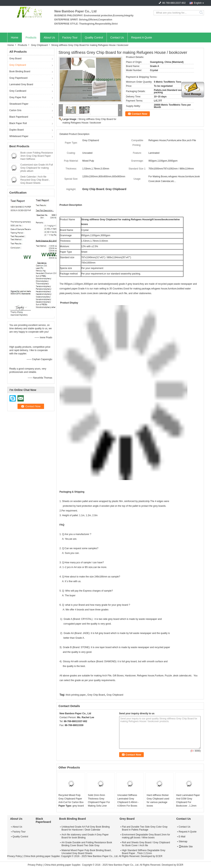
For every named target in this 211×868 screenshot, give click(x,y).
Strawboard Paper (19, 104)
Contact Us (117, 38)
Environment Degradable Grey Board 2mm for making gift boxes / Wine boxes (146, 836)
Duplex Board (17, 130)
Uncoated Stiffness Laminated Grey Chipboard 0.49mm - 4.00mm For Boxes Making (128, 802)
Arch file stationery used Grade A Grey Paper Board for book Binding (85, 836)
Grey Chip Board (96, 695)
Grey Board (15, 59)
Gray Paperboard (18, 78)
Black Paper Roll (18, 123)
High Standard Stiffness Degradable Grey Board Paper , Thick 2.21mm (144, 852)
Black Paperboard (19, 117)
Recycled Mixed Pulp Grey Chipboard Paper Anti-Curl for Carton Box (71, 799)
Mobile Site (186, 847)
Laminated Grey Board (21, 84)
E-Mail (182, 837)
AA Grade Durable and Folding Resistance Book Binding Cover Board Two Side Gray (87, 844)
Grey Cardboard (18, 91)
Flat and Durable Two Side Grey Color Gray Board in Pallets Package (145, 828)
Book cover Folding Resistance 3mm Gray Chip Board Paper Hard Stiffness (37, 156)
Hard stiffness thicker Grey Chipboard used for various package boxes (158, 800)
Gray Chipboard (115, 695)
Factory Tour (70, 38)
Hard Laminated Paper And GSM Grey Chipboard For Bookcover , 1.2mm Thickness (188, 802)
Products (31, 38)
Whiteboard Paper (19, 136)
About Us (49, 38)
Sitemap (183, 841)
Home (15, 38)
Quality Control (94, 38)
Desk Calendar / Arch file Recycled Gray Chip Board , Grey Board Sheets (35, 180)
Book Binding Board (20, 71)
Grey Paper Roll (18, 97)
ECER (159, 856)
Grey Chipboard (39, 45)
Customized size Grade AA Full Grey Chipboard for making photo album (37, 168)
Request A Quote (142, 38)
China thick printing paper (37, 856)
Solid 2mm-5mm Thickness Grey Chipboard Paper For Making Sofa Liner (99, 800)
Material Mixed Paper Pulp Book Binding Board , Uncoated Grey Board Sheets (87, 852)
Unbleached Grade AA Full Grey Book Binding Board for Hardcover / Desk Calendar (86, 828)
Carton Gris (15, 110)
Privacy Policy (15, 856)
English (198, 3)
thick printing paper (76, 695)
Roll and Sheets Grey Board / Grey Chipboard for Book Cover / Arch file (146, 844)
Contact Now (140, 114)
